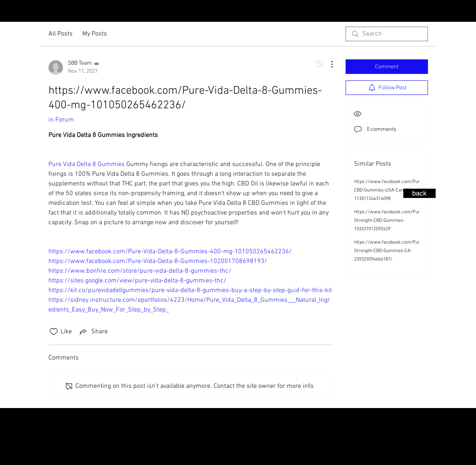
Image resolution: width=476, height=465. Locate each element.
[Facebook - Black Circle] (463, 12)
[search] (387, 34)
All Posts (61, 34)
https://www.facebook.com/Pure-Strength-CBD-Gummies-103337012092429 (389, 221)
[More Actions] (328, 64)
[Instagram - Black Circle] (451, 12)
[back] (419, 193)
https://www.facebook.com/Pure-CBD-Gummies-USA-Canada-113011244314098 (389, 190)
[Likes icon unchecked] (54, 332)
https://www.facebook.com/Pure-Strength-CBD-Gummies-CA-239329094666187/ (389, 251)
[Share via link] (93, 332)
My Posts (95, 34)
